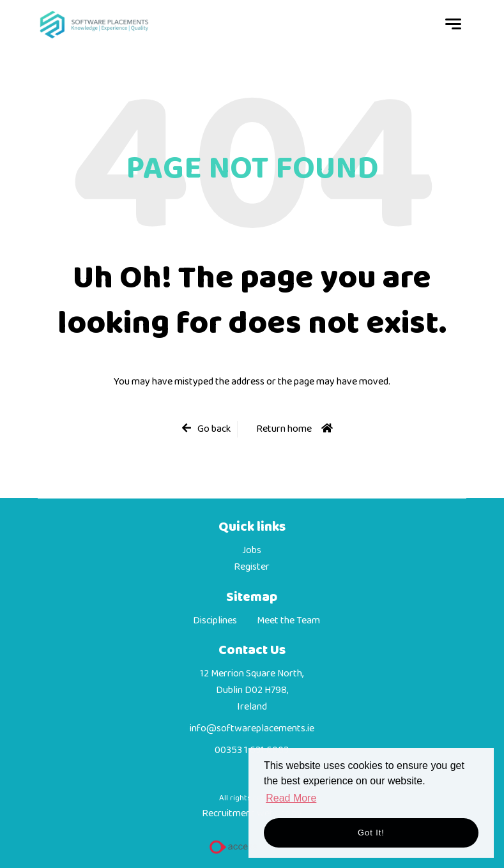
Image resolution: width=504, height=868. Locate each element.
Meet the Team (288, 621)
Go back (214, 429)
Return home (284, 429)
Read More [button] (291, 798)
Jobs (252, 551)
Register (252, 567)
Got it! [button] (371, 833)
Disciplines (215, 621)
